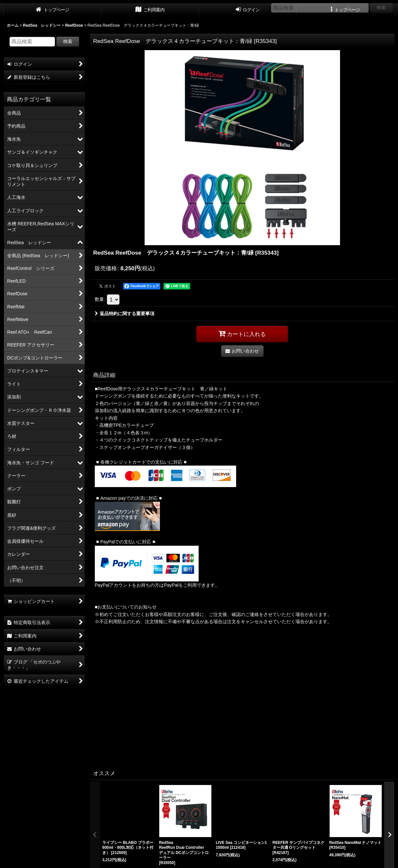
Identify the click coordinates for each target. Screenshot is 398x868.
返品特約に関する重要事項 (125, 314)
